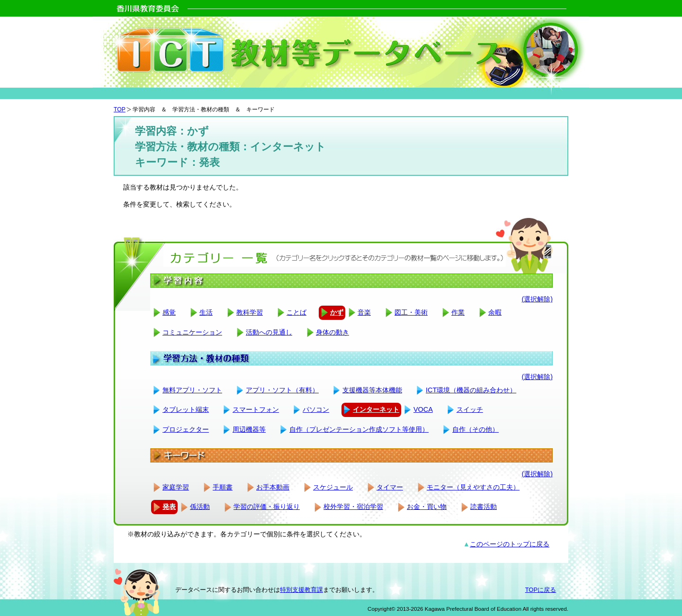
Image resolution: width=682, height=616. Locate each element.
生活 (206, 312)
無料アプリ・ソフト (192, 390)
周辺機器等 (249, 429)
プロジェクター (186, 429)
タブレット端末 (186, 409)
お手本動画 (273, 487)
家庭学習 (176, 487)
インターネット (376, 409)
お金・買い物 (427, 507)
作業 (458, 312)
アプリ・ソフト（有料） (282, 390)
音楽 (364, 312)
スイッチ (470, 409)
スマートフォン (256, 409)
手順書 (223, 487)
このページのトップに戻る (510, 544)
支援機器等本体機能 (372, 390)
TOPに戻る (541, 590)
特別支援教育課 (301, 590)
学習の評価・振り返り (267, 507)
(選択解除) (537, 299)
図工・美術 (411, 312)
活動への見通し (269, 332)
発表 (169, 507)
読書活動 (484, 507)
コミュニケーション (192, 332)
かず (337, 312)
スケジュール (333, 487)
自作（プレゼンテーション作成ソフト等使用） (359, 429)
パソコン (316, 409)
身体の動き (332, 332)
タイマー (390, 487)
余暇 (495, 312)
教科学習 (250, 312)
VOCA (423, 409)
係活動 (200, 507)
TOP (120, 109)
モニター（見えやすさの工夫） (473, 487)
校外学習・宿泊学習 (353, 507)
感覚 (169, 312)
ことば (296, 312)
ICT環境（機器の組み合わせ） (471, 390)
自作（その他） (476, 429)
